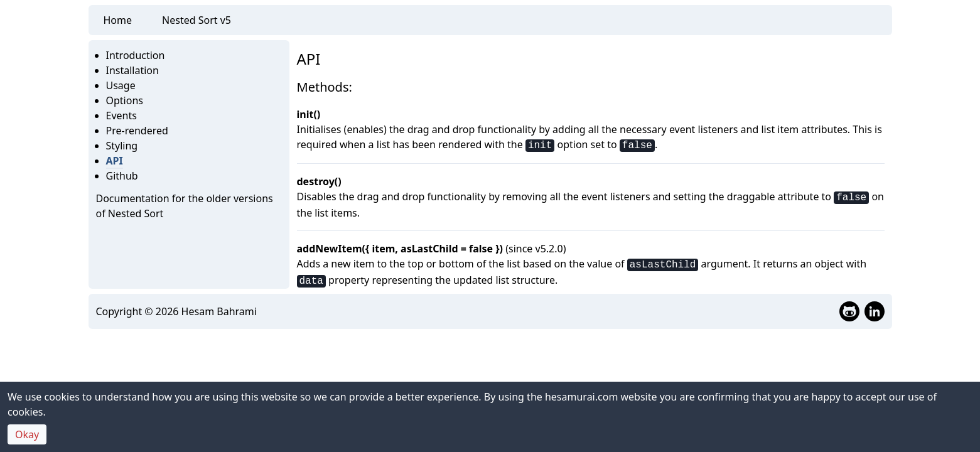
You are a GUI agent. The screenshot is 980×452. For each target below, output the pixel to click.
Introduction (136, 55)
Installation (132, 70)
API (115, 161)
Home (118, 20)
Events (121, 116)
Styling (122, 146)
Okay (27, 434)
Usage (121, 85)
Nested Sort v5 (197, 20)
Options (125, 100)
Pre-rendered (137, 131)
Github (122, 176)
